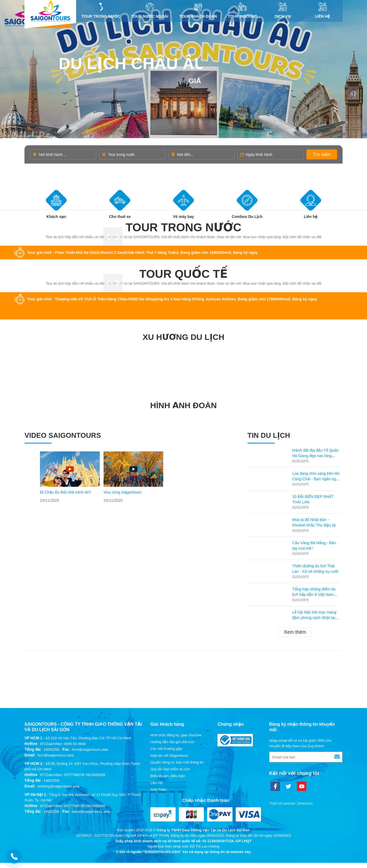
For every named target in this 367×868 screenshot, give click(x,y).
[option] (70, 477)
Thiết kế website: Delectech (291, 803)
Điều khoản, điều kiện (168, 776)
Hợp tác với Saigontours (169, 755)
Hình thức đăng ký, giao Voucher (176, 735)
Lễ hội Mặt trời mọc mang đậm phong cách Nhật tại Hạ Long (314, 618)
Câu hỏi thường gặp (166, 749)
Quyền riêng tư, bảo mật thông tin (177, 762)
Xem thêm (295, 632)
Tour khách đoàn (198, 11)
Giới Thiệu (159, 789)
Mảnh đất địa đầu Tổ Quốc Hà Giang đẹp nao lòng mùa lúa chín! (315, 456)
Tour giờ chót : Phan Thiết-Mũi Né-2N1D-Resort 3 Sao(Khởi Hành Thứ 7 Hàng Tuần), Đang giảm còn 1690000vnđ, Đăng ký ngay (142, 253)
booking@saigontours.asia (58, 786)
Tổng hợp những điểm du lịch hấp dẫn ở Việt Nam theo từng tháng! (314, 595)
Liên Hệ (323, 11)
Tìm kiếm (322, 154)
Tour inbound (243, 11)
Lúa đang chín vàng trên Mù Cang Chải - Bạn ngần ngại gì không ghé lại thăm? (316, 479)
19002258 (51, 750)
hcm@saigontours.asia (55, 755)
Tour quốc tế (184, 274)
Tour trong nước (101, 11)
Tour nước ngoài (150, 11)
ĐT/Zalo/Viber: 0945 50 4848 (63, 744)
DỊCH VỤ (283, 11)
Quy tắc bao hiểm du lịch (170, 769)
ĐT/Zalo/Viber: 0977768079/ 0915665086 (73, 775)
